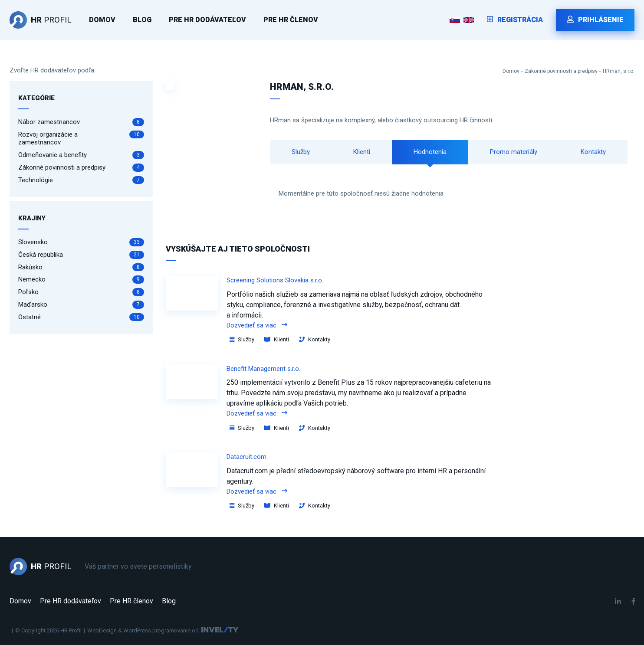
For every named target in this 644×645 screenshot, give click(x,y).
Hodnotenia (430, 152)
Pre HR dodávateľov (207, 20)
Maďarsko (81, 305)
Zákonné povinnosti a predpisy (561, 71)
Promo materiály (514, 152)
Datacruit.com (246, 457)
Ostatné (81, 317)
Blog (142, 20)
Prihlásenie (595, 20)
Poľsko (81, 292)
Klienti (362, 152)
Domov (102, 20)
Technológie (81, 180)
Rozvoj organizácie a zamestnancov (81, 139)
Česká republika (81, 255)
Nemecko (81, 280)
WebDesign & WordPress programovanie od (143, 630)
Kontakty (593, 152)
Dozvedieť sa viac (257, 325)
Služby (301, 152)
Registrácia (515, 20)
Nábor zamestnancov (81, 122)
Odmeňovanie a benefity (81, 155)
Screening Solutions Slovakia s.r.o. (275, 280)
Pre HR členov (291, 20)
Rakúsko (81, 267)
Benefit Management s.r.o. (263, 369)
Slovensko (81, 242)
